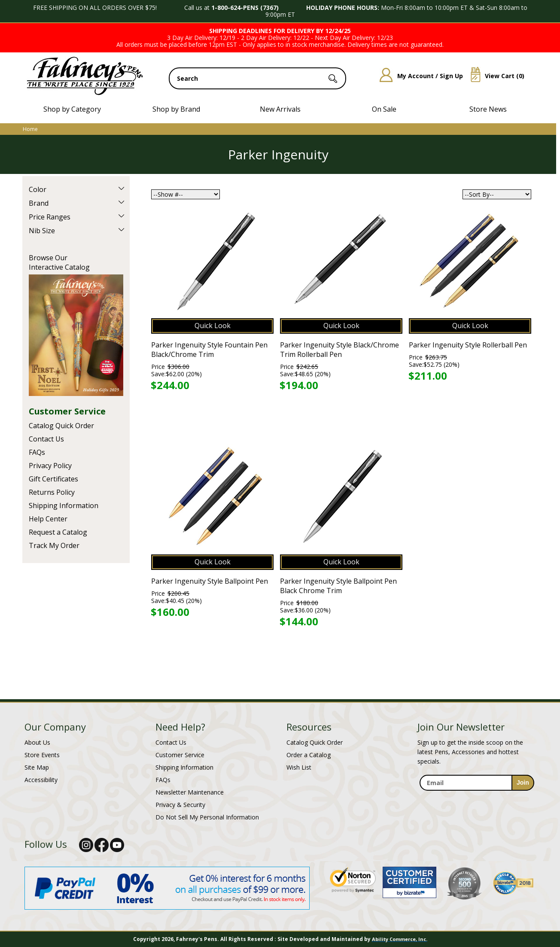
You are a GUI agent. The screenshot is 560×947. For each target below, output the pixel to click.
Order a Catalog (309, 755)
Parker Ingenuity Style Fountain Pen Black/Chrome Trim (209, 350)
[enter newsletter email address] (477, 783)
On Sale (384, 109)
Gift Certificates (53, 479)
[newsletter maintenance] (476, 796)
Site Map (37, 767)
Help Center (48, 519)
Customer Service (67, 411)
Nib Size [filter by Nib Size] (42, 231)
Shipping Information (64, 505)
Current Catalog (76, 335)
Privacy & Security (180, 805)
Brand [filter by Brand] (39, 203)
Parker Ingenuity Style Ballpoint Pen (210, 581)
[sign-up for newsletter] (523, 783)
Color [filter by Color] (38, 189)
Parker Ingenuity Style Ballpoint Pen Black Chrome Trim (338, 586)
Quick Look (213, 326)
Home (30, 129)
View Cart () (494, 76)
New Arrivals (280, 109)
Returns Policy (52, 492)
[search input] (257, 78)
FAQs (37, 452)
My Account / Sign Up (418, 76)
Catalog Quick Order (61, 426)
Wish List (299, 767)
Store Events (42, 755)
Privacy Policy (50, 466)
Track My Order (54, 545)
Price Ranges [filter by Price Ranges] (50, 217)
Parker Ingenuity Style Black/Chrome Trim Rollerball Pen (339, 350)
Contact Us (46, 439)
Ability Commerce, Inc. (400, 939)
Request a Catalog (58, 532)
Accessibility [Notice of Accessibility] (41, 780)
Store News (488, 109)
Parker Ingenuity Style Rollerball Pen (468, 345)
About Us (37, 742)
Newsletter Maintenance (190, 792)
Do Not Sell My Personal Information (207, 817)
